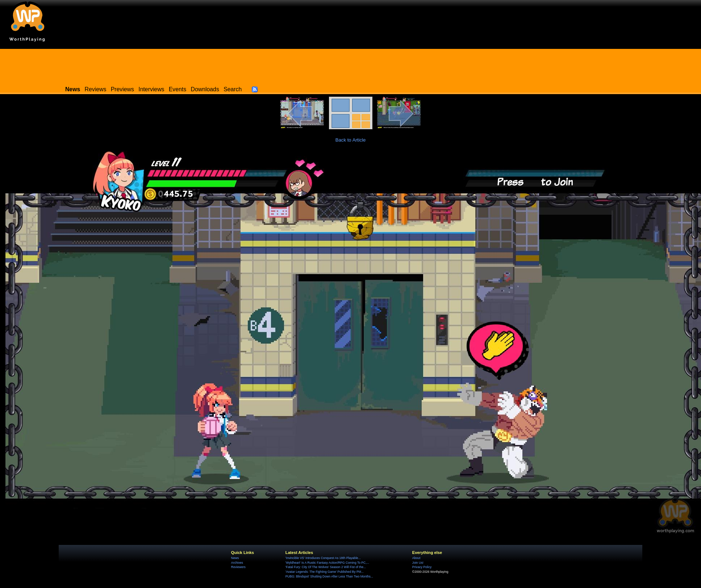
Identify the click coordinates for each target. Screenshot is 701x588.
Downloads (205, 89)
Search (233, 89)
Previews (122, 89)
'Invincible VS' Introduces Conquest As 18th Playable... (323, 558)
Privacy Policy (422, 567)
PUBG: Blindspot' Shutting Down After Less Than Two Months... (329, 576)
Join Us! (418, 563)
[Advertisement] (351, 65)
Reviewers (238, 567)
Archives (237, 563)
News (235, 558)
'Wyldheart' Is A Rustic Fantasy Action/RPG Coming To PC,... (327, 563)
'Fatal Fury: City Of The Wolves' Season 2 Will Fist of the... (326, 567)
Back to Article (351, 140)
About (416, 558)
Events (178, 89)
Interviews (151, 89)
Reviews (96, 89)
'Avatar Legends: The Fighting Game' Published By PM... (325, 572)
